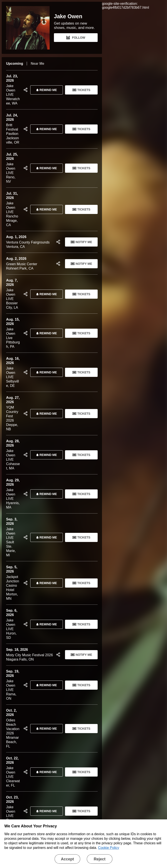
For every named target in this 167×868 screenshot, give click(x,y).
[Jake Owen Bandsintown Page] (30, 28)
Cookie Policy (109, 848)
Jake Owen (68, 16)
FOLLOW (76, 38)
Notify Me (81, 242)
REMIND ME (46, 90)
